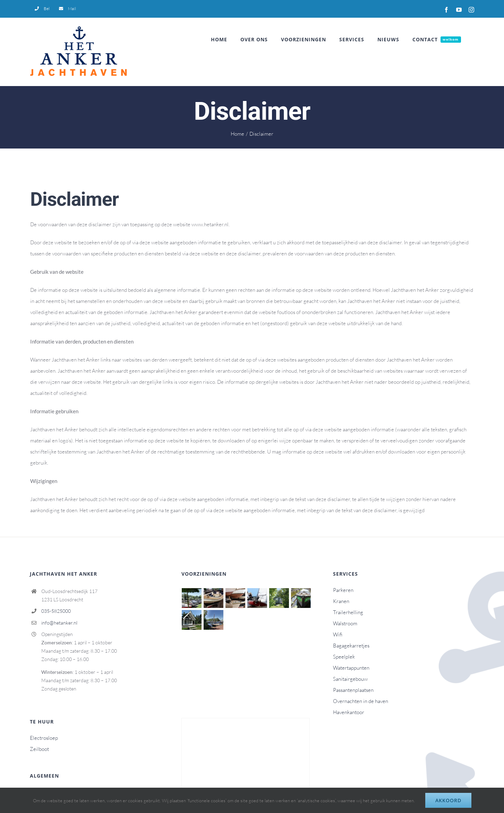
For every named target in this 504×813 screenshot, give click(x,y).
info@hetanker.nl (59, 623)
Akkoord (448, 800)
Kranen (341, 601)
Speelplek (344, 657)
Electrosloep (44, 738)
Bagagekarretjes (351, 646)
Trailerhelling (348, 612)
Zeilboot (39, 749)
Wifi (338, 634)
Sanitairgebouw (350, 679)
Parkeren (343, 590)
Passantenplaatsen (353, 690)
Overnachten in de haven (361, 701)
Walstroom (345, 623)
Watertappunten (351, 668)
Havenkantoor (349, 712)
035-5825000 (56, 611)
